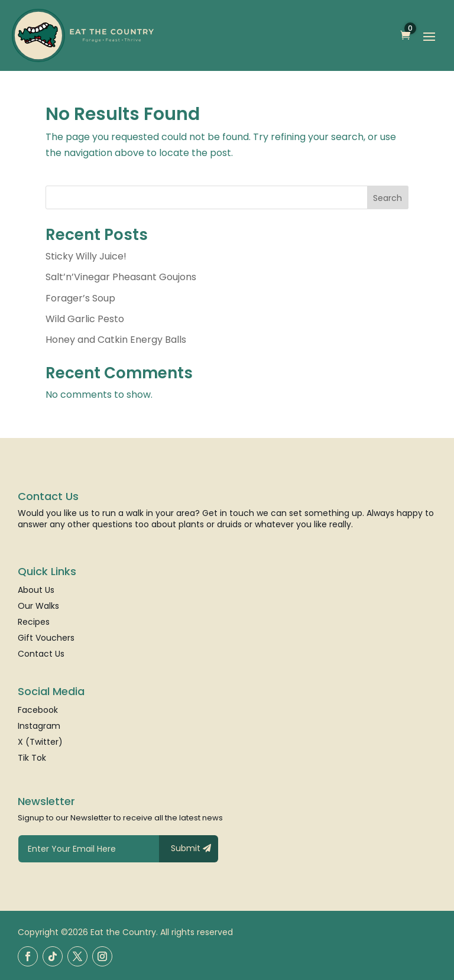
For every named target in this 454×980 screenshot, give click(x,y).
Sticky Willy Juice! (86, 256)
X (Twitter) (40, 743)
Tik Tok (32, 759)
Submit (186, 848)
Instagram (39, 727)
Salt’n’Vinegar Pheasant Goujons (121, 277)
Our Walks (38, 607)
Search (387, 198)
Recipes (34, 623)
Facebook (38, 711)
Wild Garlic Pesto (85, 319)
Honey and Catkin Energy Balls (116, 340)
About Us (36, 591)
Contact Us (41, 655)
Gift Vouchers (46, 639)
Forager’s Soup (80, 298)
